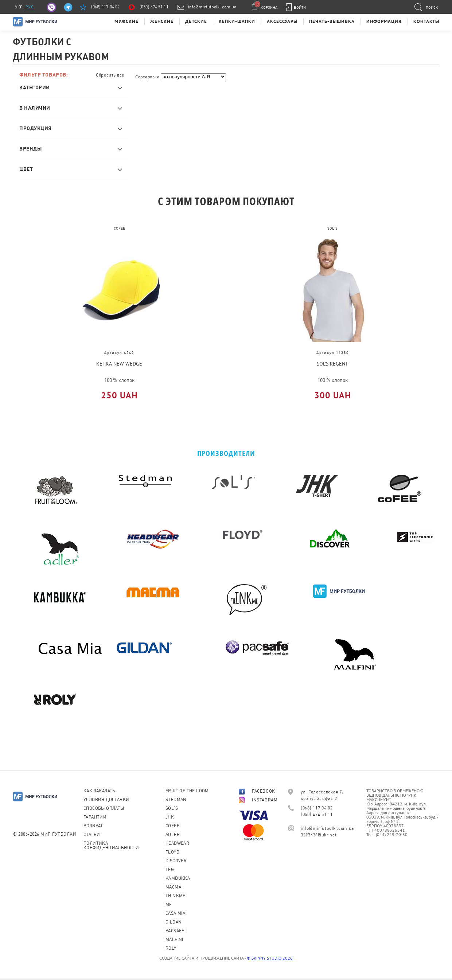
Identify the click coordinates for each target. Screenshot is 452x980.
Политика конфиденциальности (111, 846)
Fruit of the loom (187, 791)
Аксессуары (282, 21)
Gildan (174, 922)
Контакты (426, 21)
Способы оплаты (104, 808)
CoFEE (172, 826)
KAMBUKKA (178, 878)
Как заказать (100, 791)
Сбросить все (110, 75)
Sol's (172, 808)
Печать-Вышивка (332, 21)
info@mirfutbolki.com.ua (212, 7)
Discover (176, 861)
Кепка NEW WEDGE (119, 364)
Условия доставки (106, 800)
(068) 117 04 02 (106, 7)
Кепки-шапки (237, 21)
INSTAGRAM (258, 800)
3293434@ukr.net (319, 835)
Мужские (126, 21)
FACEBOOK (257, 791)
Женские (162, 21)
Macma (173, 887)
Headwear (177, 843)
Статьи (92, 835)
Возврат (93, 826)
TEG (170, 870)
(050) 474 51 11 (154, 7)
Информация (384, 21)
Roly (171, 948)
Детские (196, 21)
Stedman (176, 800)
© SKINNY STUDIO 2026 (270, 958)
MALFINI (174, 940)
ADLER (173, 835)
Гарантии (95, 817)
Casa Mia (175, 913)
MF (169, 905)
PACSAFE (175, 931)
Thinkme (176, 896)
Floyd (172, 852)
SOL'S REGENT (332, 364)
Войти (300, 7)
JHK (170, 817)
